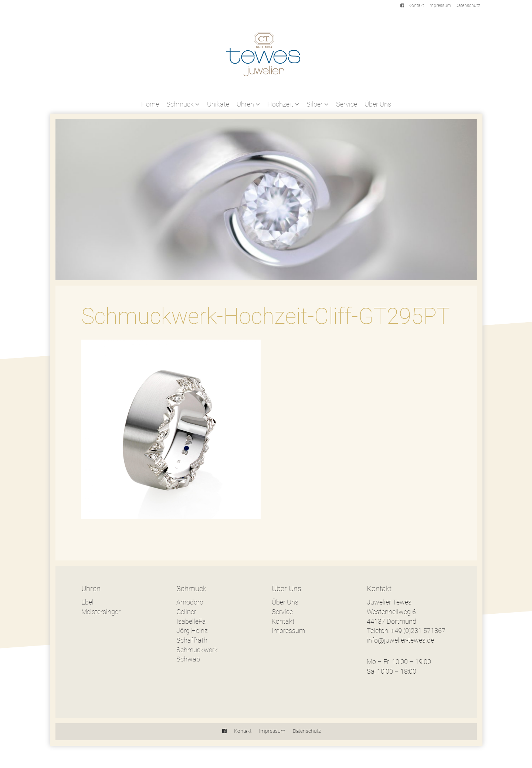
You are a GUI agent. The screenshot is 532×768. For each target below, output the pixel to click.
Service (347, 104)
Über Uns (378, 104)
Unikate (218, 104)
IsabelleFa (191, 621)
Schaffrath (192, 640)
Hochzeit (283, 104)
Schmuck (183, 104)
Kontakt (416, 6)
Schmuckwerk (197, 650)
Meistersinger (101, 612)
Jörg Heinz (192, 631)
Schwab (188, 659)
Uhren (248, 104)
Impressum (440, 6)
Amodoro (190, 602)
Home (150, 104)
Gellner (186, 612)
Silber (318, 104)
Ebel (87, 602)
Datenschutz (468, 6)
